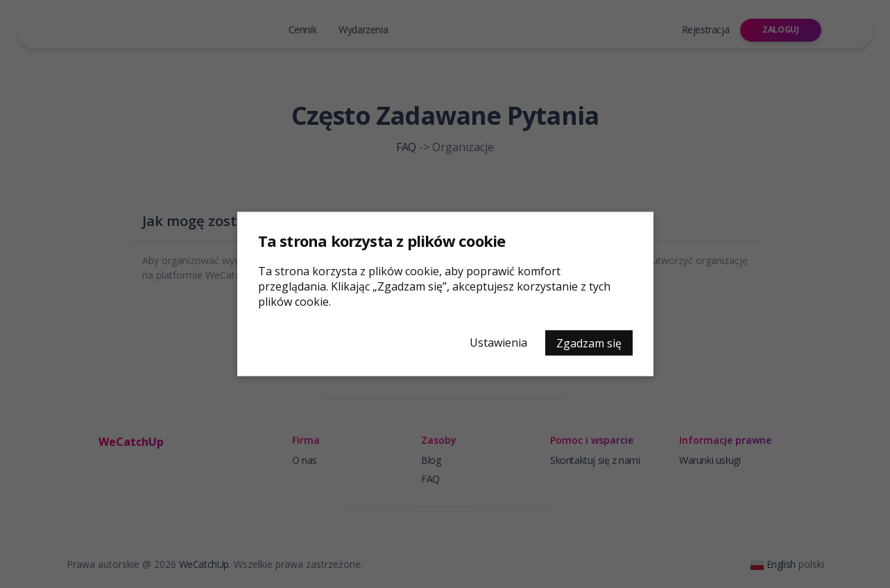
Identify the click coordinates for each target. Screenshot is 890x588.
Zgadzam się (589, 343)
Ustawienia (498, 343)
